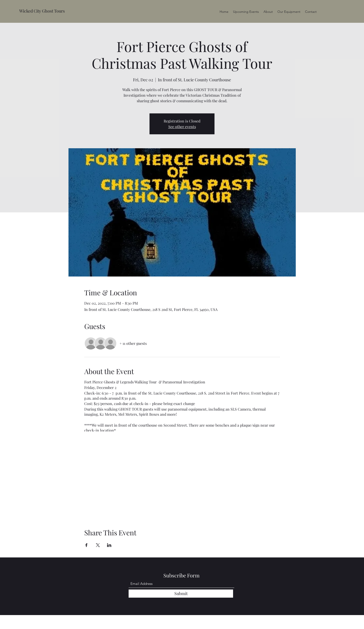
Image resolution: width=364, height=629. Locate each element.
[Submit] (181, 594)
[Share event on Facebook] (86, 545)
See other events (182, 127)
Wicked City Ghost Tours (42, 11)
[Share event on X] (98, 545)
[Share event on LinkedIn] (109, 545)
